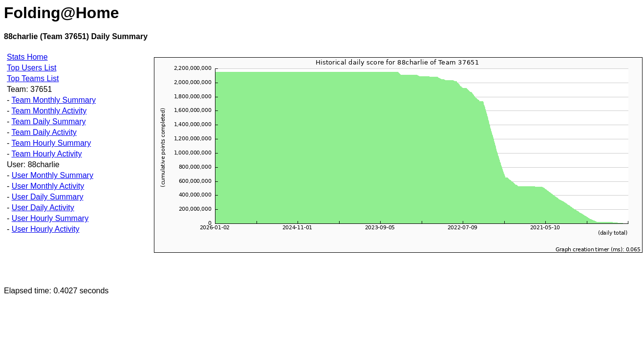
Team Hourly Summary (51, 143)
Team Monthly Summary (54, 100)
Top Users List (32, 68)
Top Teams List (33, 78)
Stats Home (27, 57)
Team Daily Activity (44, 132)
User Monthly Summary (53, 175)
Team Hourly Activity (46, 154)
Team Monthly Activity (49, 111)
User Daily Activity (43, 208)
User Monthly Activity (48, 186)
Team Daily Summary (48, 121)
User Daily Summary (48, 197)
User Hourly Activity (46, 229)
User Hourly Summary (50, 218)
